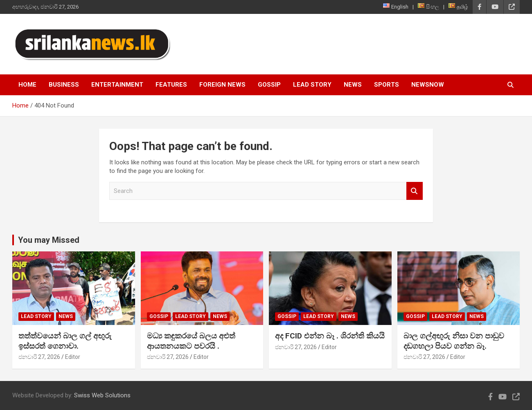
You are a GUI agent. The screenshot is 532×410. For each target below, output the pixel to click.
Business (64, 85)
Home (27, 85)
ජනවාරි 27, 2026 (39, 357)
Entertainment (117, 85)
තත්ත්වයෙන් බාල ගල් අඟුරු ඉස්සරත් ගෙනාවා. (65, 341)
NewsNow (428, 85)
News (353, 85)
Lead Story (312, 85)
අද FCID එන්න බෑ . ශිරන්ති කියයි (330, 336)
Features (171, 85)
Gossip (269, 85)
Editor (73, 357)
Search (415, 191)
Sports (387, 85)
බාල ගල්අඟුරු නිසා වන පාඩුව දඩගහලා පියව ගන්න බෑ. (454, 341)
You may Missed (49, 240)
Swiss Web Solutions (102, 395)
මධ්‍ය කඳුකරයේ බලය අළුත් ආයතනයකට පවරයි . (191, 341)
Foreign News (222, 85)
